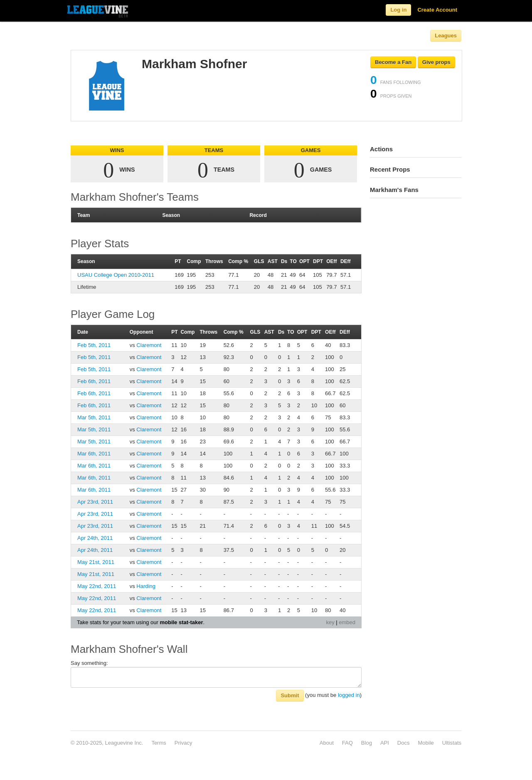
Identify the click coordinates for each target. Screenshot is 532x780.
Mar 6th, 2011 (94, 454)
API (385, 743)
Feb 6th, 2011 (94, 381)
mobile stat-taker (181, 622)
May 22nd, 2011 (97, 586)
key (330, 622)
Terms (159, 743)
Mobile (426, 743)
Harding (146, 586)
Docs (404, 743)
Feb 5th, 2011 (94, 345)
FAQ (347, 743)
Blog (367, 743)
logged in (349, 695)
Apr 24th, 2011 (95, 538)
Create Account (437, 10)
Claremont (149, 345)
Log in (398, 10)
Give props (436, 62)
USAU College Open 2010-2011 (116, 275)
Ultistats (452, 743)
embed (347, 622)
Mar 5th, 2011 (94, 417)
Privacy (183, 743)
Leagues (446, 36)
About (327, 743)
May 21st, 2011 (96, 562)
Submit (290, 695)
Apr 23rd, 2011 (95, 502)
